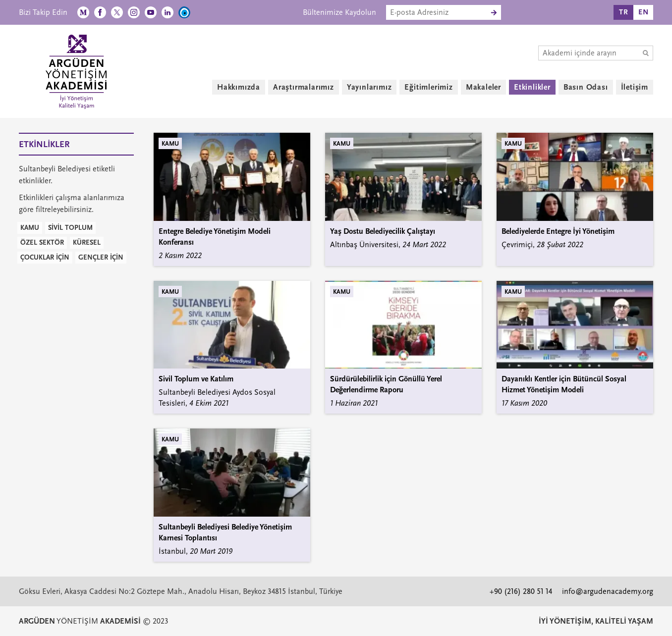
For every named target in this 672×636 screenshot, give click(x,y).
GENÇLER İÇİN (101, 257)
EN (644, 12)
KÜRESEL (87, 242)
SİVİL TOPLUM (70, 228)
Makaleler (483, 87)
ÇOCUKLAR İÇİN (45, 257)
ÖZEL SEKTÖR (42, 242)
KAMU (30, 228)
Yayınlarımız (369, 87)
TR (624, 12)
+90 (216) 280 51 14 (521, 591)
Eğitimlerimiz (428, 87)
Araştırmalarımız (304, 87)
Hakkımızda (239, 87)
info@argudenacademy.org (608, 591)
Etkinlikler (532, 87)
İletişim (635, 87)
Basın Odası (586, 87)
